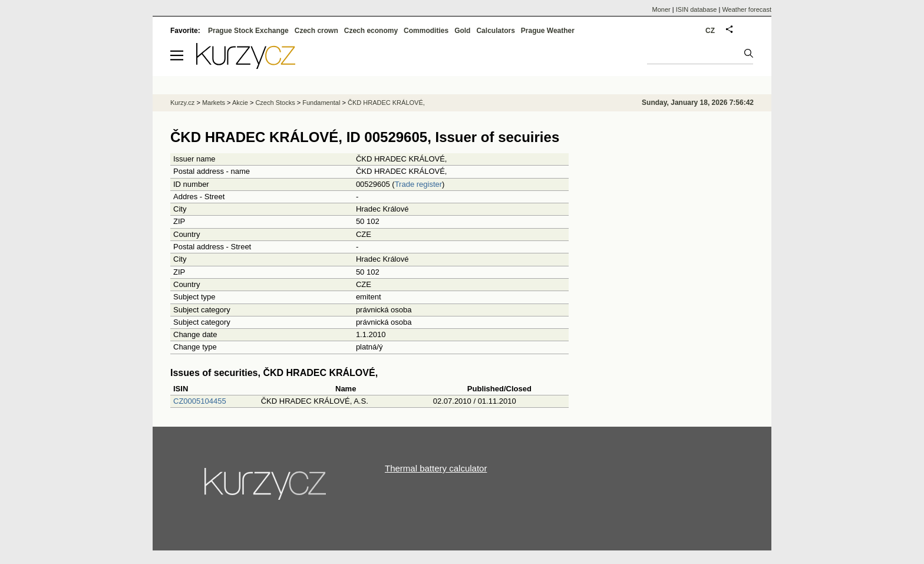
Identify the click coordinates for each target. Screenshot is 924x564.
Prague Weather (548, 31)
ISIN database (697, 9)
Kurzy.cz (182, 103)
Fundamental (321, 103)
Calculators (495, 31)
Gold (462, 31)
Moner (661, 9)
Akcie (240, 103)
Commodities (426, 31)
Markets (214, 103)
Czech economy (371, 31)
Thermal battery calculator (436, 468)
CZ (710, 31)
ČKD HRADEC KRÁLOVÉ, (386, 103)
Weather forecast (747, 9)
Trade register (418, 184)
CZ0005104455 (200, 401)
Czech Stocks (275, 103)
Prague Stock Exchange (248, 31)
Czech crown (316, 31)
